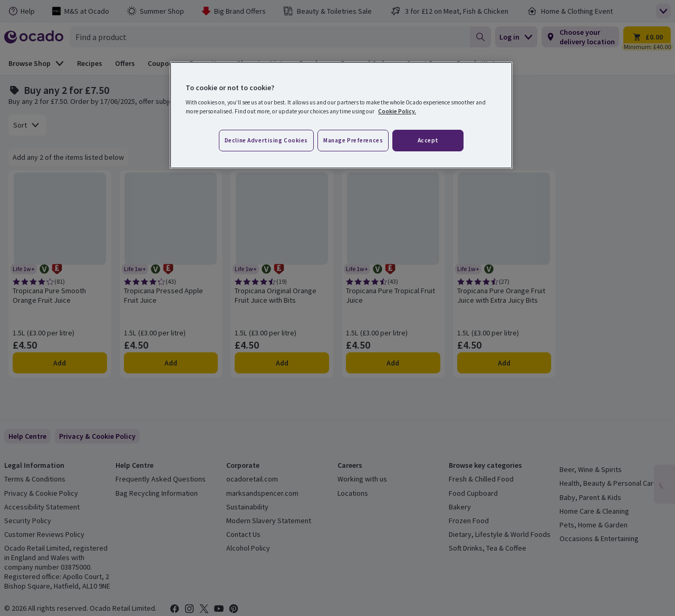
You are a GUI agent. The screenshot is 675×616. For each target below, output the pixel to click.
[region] (341, 115)
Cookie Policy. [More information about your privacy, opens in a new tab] (397, 111)
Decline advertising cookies (266, 140)
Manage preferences (353, 140)
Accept (428, 140)
